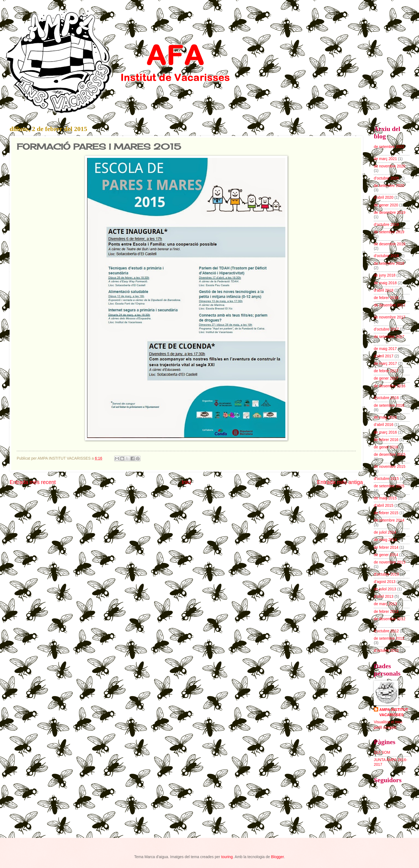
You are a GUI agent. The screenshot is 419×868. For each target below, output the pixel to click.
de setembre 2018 (389, 264)
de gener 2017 (386, 378)
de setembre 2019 (389, 232)
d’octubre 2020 (386, 178)
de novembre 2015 (390, 467)
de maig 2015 (385, 498)
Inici (186, 482)
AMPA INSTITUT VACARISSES (394, 712)
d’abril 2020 (384, 197)
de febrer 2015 (386, 513)
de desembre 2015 (390, 455)
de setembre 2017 (389, 337)
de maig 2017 (385, 349)
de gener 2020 (386, 205)
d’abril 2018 (384, 290)
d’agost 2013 (385, 582)
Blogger (277, 857)
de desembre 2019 (390, 213)
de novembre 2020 (390, 166)
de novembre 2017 (390, 317)
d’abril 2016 (384, 425)
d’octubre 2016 (386, 398)
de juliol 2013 (385, 589)
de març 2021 (385, 159)
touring (227, 857)
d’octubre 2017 (386, 329)
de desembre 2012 (390, 619)
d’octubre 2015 (386, 479)
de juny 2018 (385, 275)
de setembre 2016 (389, 405)
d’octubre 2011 (386, 651)
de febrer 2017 (386, 371)
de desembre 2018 (390, 244)
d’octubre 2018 (386, 256)
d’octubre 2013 (386, 574)
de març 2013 (385, 604)
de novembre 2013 (390, 562)
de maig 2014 (385, 540)
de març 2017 (385, 364)
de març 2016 (385, 432)
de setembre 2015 (389, 486)
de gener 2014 (386, 555)
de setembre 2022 (389, 147)
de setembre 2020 (389, 186)
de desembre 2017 (390, 305)
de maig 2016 (385, 417)
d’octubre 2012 (386, 631)
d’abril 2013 (384, 597)
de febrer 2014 (386, 547)
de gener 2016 (386, 447)
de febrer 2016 (386, 440)
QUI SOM (382, 752)
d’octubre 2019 (386, 225)
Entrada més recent (33, 482)
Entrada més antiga (340, 482)
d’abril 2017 (384, 356)
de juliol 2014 (385, 532)
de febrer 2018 (386, 298)
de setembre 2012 (389, 638)
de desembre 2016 (390, 386)
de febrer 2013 (386, 612)
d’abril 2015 (384, 506)
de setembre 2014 (389, 520)
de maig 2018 (385, 283)
